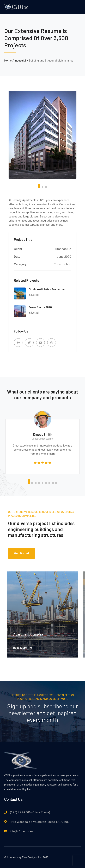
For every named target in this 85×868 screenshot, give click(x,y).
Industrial (20, 61)
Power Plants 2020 (40, 307)
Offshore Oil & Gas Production (47, 289)
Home (8, 61)
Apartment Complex (28, 634)
